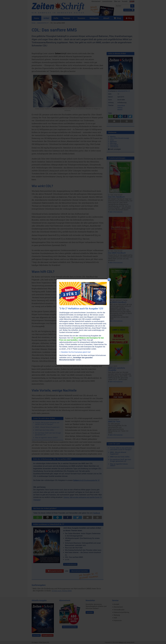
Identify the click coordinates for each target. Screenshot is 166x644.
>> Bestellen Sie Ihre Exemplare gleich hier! (75, 352)
